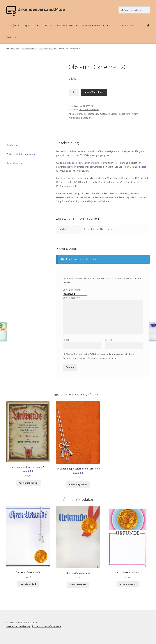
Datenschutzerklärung (18, 626)
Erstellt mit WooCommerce (47, 626)
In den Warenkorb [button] (28, 584)
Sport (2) (30, 25)
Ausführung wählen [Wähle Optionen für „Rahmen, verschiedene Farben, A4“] (28, 483)
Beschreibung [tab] (14, 145)
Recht (10, 37)
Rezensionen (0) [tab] (15, 163)
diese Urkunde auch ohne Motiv (86, 163)
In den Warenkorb (94, 92)
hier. (81, 197)
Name (66, 340)
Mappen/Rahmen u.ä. (93, 25)
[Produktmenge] (74, 92)
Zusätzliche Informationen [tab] (21, 154)
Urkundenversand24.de (41, 9)
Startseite (15, 49)
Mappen (93, 201)
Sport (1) (11, 25)
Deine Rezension (72, 298)
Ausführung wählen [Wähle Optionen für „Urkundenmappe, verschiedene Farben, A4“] (78, 484)
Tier (46, 25)
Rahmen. (106, 201)
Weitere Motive (65, 25)
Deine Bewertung (72, 290)
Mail (144, 167)
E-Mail (109, 340)
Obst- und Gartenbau (47, 49)
